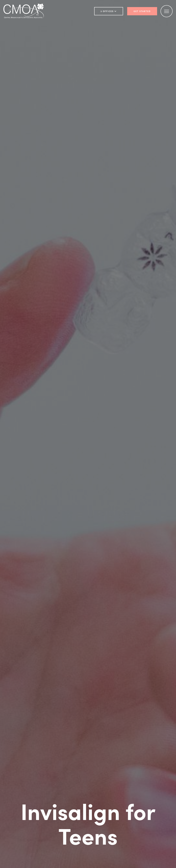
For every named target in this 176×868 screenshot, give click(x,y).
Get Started (142, 11)
